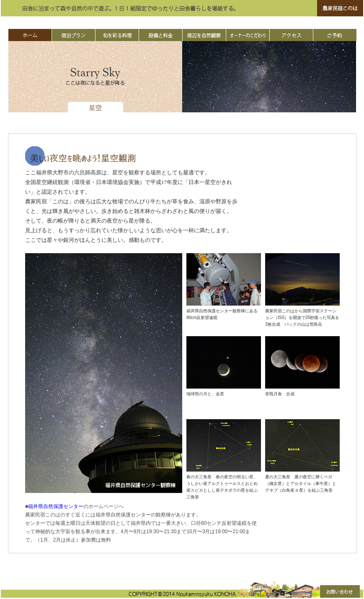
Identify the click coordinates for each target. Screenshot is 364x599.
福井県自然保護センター (56, 506)
